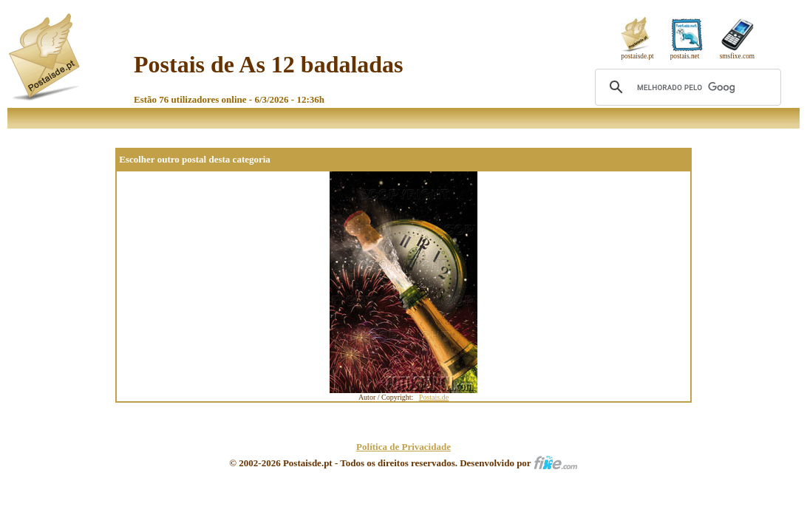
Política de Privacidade (403, 447)
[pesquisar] (686, 87)
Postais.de (434, 397)
